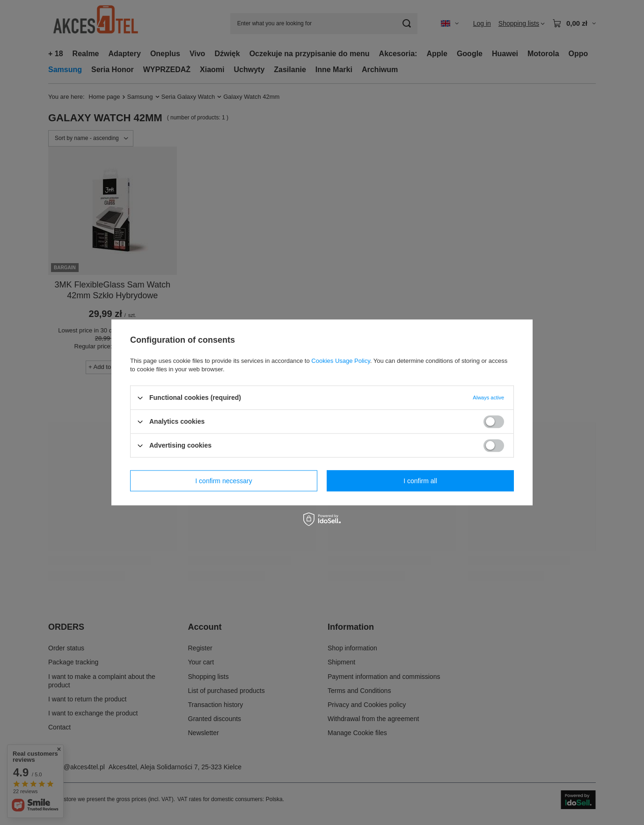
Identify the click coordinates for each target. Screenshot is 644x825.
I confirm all (420, 481)
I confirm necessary (223, 481)
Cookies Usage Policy (340, 361)
